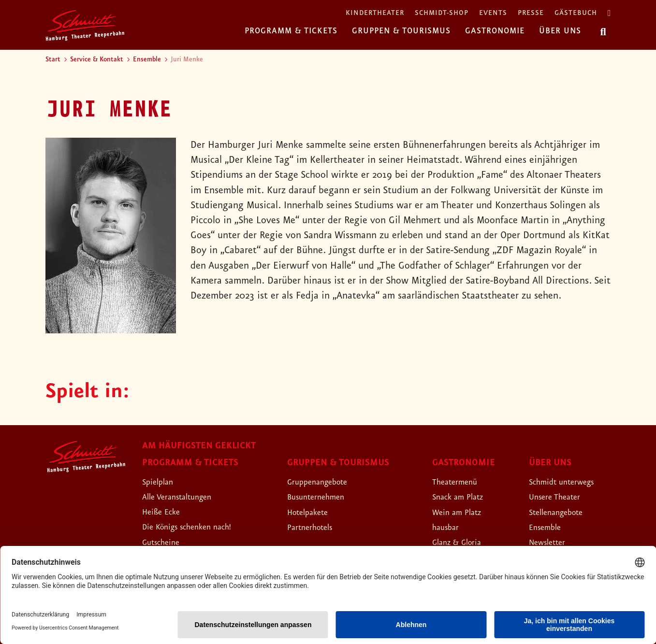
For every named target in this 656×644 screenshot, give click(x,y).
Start (53, 59)
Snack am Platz (464, 497)
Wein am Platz (462, 512)
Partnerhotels (315, 527)
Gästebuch (576, 13)
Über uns (560, 31)
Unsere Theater (561, 497)
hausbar (449, 527)
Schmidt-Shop (442, 13)
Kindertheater (375, 13)
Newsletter (552, 542)
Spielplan (161, 482)
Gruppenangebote (325, 482)
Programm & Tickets (291, 31)
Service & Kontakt (97, 59)
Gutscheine (166, 542)
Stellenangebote (563, 512)
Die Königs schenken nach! (198, 527)
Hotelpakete (313, 512)
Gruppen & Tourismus (401, 31)
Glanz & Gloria (463, 542)
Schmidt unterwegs (569, 482)
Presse (531, 13)
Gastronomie (495, 31)
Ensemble (147, 59)
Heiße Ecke (166, 512)
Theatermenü (460, 482)
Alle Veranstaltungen (186, 497)
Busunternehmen (323, 497)
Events (493, 13)
